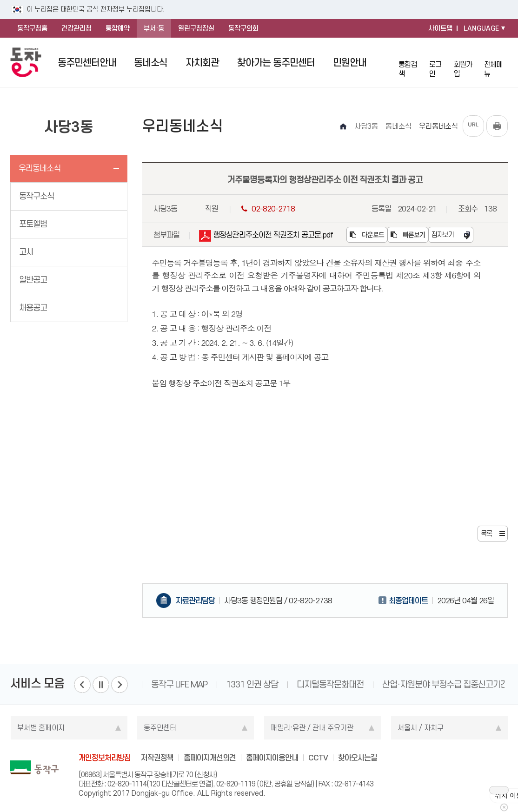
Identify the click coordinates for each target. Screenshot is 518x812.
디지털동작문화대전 (330, 684)
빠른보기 (408, 235)
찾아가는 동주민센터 (276, 63)
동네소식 (151, 63)
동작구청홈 (32, 28)
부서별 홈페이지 (41, 728)
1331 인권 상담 (252, 684)
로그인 (438, 62)
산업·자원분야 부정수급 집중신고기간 (445, 684)
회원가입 (466, 62)
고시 (26, 252)
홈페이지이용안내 (272, 758)
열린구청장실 (196, 28)
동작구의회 (243, 28)
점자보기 (443, 235)
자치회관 (202, 63)
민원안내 (350, 63)
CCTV (318, 758)
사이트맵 (440, 28)
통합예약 (118, 28)
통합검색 (410, 62)
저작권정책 (157, 758)
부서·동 (154, 28)
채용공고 (33, 308)
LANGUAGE (481, 28)
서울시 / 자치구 (421, 728)
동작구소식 (37, 196)
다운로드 (367, 235)
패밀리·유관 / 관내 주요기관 (312, 728)
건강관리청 (76, 28)
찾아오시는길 (358, 758)
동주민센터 (160, 728)
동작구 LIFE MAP (179, 684)
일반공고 (33, 280)
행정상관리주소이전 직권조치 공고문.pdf (266, 236)
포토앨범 (33, 224)
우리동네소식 (40, 168)
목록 (486, 534)
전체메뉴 (496, 62)
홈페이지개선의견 (210, 758)
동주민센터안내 (87, 63)
